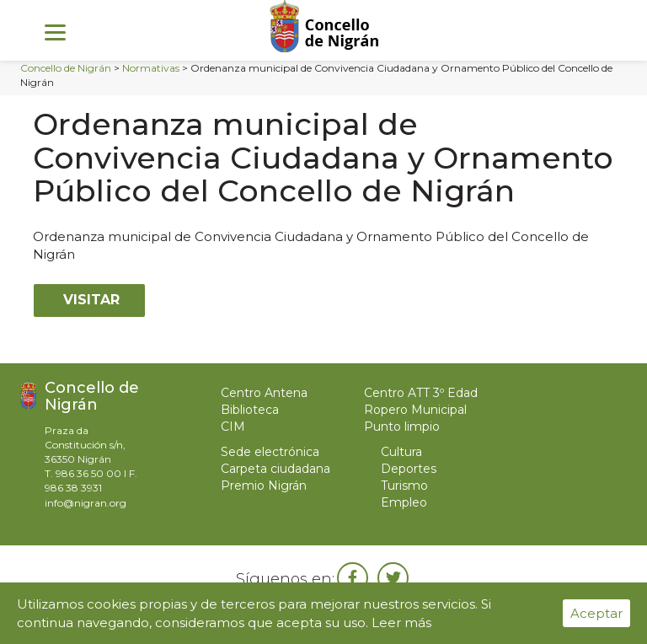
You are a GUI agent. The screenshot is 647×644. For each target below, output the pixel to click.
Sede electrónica (270, 452)
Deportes (409, 469)
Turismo (404, 486)
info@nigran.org (86, 503)
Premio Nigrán (264, 486)
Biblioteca (250, 410)
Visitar (89, 300)
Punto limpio (402, 427)
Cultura (401, 452)
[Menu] (55, 32)
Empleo (404, 502)
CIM (233, 427)
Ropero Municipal (415, 410)
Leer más (401, 623)
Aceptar (596, 613)
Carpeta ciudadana (275, 469)
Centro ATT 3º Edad (421, 393)
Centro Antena (264, 393)
